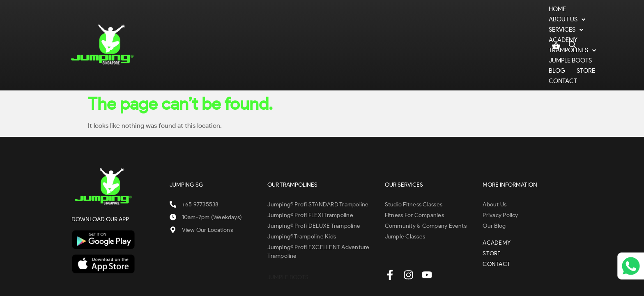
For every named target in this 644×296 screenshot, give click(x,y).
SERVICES (272, 27)
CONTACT (526, 27)
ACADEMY (315, 27)
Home (186, 27)
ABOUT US (225, 27)
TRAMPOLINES (365, 27)
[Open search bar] (573, 26)
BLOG (462, 27)
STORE (491, 27)
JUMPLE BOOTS (421, 27)
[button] (225, 27)
